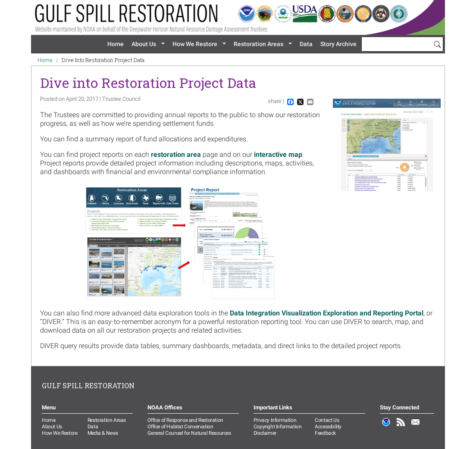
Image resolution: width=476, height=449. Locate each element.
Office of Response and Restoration (185, 420)
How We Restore (195, 44)
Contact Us (327, 420)
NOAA (386, 427)
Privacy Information (275, 420)
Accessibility (328, 427)
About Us (144, 44)
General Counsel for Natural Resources (189, 433)
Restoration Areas (258, 44)
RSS (401, 427)
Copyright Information (278, 427)
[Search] (437, 44)
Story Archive (338, 44)
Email (416, 427)
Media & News (103, 433)
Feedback (325, 433)
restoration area (176, 154)
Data (306, 44)
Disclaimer (265, 433)
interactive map (278, 154)
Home (116, 44)
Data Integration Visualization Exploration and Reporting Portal (327, 313)
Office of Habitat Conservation (180, 427)
